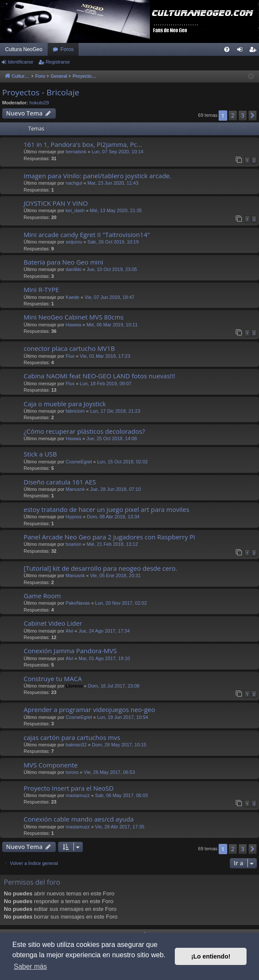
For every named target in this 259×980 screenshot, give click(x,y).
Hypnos (74, 517)
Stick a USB (40, 454)
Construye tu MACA (53, 679)
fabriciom (75, 411)
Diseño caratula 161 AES (60, 482)
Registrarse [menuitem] (254, 51)
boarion (74, 544)
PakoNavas (78, 603)
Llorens (74, 686)
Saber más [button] (30, 966)
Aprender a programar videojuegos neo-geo (89, 709)
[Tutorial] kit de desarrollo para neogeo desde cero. (101, 568)
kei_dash (75, 210)
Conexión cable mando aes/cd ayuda (79, 819)
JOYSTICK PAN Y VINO (56, 203)
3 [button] (243, 115)
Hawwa (73, 325)
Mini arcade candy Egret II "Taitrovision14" (87, 234)
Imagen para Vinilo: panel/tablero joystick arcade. (98, 176)
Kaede (73, 297)
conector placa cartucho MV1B (69, 348)
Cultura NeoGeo (24, 49)
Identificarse (20, 62)
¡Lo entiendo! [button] (211, 956)
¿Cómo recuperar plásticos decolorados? (84, 431)
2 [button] (233, 115)
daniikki (74, 269)
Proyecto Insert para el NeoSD (69, 788)
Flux (70, 356)
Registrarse (58, 62)
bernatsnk (76, 152)
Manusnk (75, 489)
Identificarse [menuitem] (242, 51)
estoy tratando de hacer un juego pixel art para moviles (107, 509)
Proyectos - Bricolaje (41, 92)
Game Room (42, 596)
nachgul (74, 183)
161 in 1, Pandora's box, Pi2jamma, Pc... (83, 144)
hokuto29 (39, 103)
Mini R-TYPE (41, 289)
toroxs (72, 772)
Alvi (70, 631)
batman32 (76, 745)
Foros (67, 49)
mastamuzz (78, 795)
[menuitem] (227, 49)
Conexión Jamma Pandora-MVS (70, 651)
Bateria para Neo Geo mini (63, 262)
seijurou (74, 242)
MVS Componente (51, 765)
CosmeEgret (79, 462)
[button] (253, 116)
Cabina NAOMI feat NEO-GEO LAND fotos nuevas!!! (99, 376)
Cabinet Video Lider (53, 623)
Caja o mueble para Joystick (65, 404)
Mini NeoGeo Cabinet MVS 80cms (74, 317)
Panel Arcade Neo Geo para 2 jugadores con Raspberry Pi (109, 537)
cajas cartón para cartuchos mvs (72, 737)
